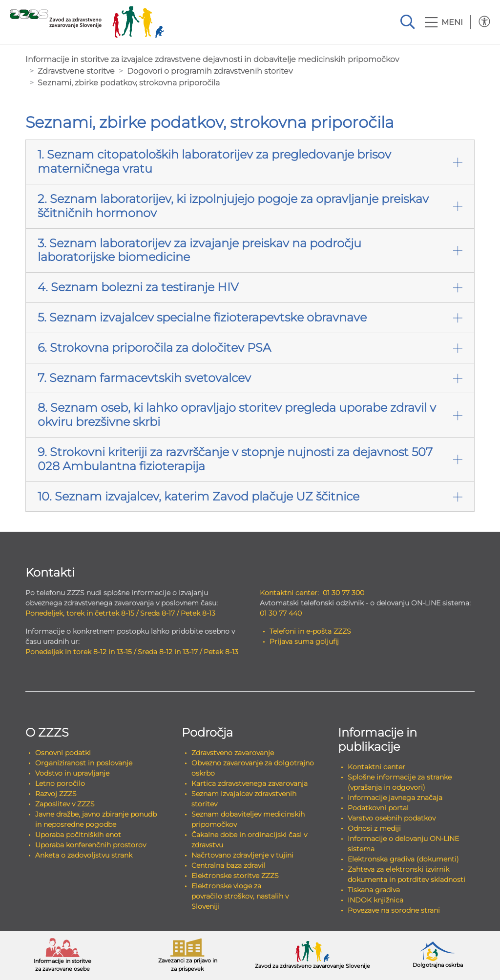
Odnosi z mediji (374, 828)
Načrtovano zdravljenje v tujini (242, 855)
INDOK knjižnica (375, 900)
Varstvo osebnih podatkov (392, 818)
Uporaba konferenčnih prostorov (91, 845)
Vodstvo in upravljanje (72, 773)
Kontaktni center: (289, 593)
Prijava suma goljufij (304, 641)
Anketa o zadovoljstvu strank (84, 855)
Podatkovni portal (378, 808)
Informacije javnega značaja (395, 798)
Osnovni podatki (63, 753)
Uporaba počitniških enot (78, 835)
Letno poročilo (60, 783)
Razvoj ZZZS (56, 794)
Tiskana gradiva (374, 890)
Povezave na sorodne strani (394, 910)
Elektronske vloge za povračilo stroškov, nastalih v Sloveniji (240, 896)
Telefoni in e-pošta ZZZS (310, 631)
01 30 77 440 (281, 613)
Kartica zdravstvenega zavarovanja (250, 783)
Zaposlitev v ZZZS (65, 804)
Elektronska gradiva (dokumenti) (403, 859)
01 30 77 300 (344, 593)
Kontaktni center (376, 767)
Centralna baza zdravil (228, 865)
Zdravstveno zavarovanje (233, 753)
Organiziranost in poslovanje (84, 763)
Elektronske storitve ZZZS (235, 876)
